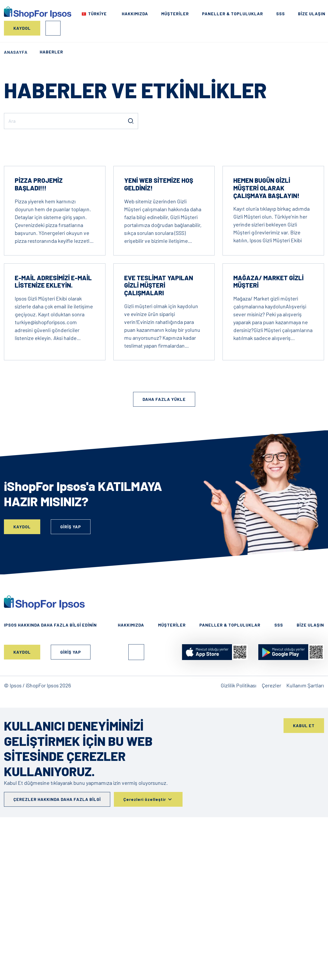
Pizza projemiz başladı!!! (39, 339)
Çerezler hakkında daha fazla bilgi (57, 954)
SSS (281, 14)
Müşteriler (175, 14)
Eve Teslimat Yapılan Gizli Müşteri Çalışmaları (159, 440)
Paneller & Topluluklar (233, 14)
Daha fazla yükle (164, 554)
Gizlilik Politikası (239, 840)
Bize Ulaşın (312, 14)
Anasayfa (16, 52)
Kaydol (22, 28)
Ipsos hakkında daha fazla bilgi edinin (50, 780)
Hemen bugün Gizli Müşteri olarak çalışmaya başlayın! (266, 343)
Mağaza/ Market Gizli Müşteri (268, 437)
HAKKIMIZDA (135, 14)
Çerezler (271, 840)
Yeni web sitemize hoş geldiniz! (159, 339)
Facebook (136, 807)
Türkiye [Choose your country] (97, 14)
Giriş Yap (53, 28)
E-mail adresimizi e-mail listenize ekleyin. (53, 437)
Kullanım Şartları (305, 840)
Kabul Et (304, 881)
